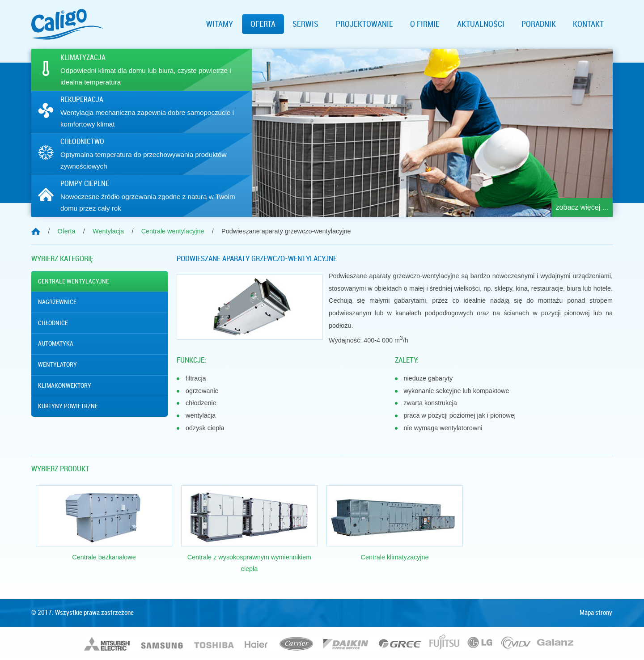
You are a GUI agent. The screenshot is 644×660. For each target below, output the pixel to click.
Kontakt (588, 24)
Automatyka (56, 343)
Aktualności (481, 24)
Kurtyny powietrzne (68, 406)
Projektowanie (364, 24)
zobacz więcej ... (582, 207)
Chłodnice (53, 323)
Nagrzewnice (57, 302)
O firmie (425, 24)
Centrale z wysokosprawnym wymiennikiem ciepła (250, 563)
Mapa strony (596, 613)
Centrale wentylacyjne (74, 281)
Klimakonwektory (65, 385)
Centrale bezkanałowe (104, 557)
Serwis (305, 24)
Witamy (220, 24)
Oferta (263, 24)
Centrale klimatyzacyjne (395, 557)
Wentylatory (57, 364)
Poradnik (539, 24)
